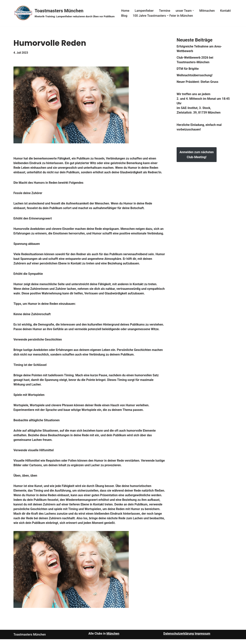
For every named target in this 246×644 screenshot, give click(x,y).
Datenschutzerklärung (179, 638)
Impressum (202, 638)
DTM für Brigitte (188, 69)
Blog (124, 16)
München (113, 638)
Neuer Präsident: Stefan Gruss (198, 82)
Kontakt (226, 10)
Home (125, 10)
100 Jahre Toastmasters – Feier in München (163, 16)
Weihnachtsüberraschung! (195, 75)
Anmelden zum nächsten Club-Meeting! (197, 155)
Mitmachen (207, 10)
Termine (165, 10)
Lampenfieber (144, 10)
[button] (194, 10)
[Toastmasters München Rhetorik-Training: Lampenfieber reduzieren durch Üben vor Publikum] (64, 13)
